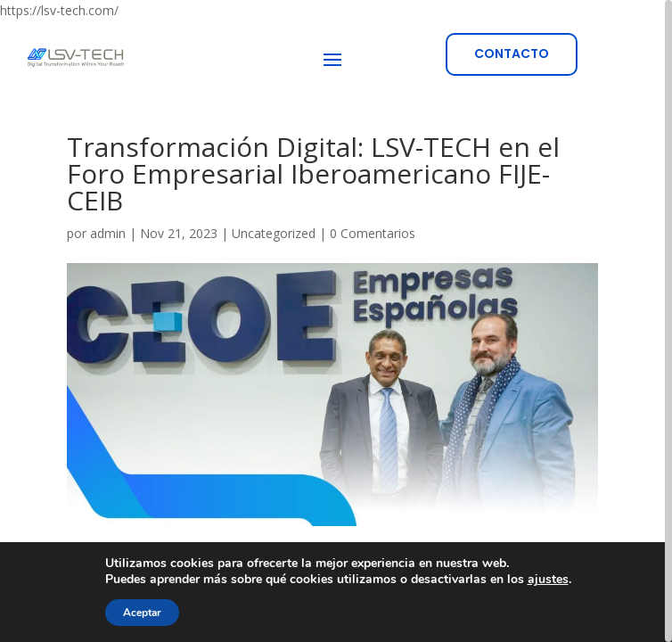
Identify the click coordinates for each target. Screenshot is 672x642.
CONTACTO (512, 53)
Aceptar (142, 613)
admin (108, 233)
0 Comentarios (373, 233)
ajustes (548, 580)
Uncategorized (274, 233)
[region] (336, 321)
